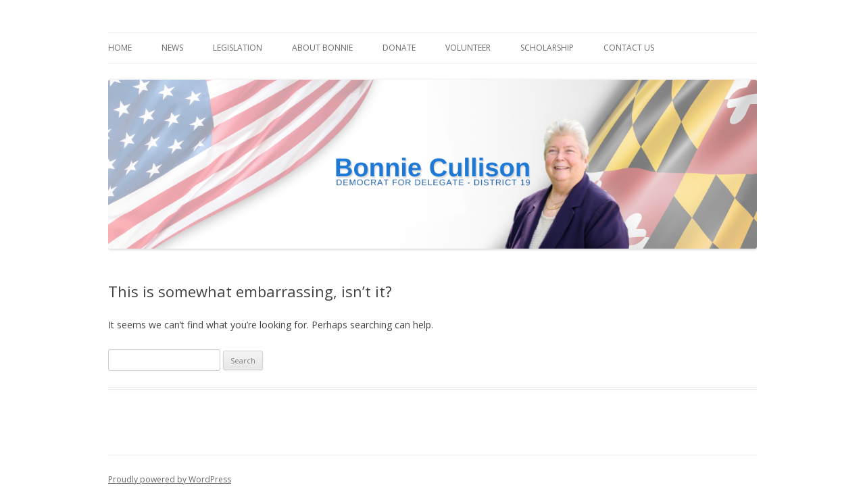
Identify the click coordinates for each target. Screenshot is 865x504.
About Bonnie (322, 48)
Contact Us (629, 48)
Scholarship (547, 48)
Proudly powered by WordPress (170, 479)
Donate (399, 48)
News (172, 48)
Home (120, 48)
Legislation (238, 48)
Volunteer (468, 48)
